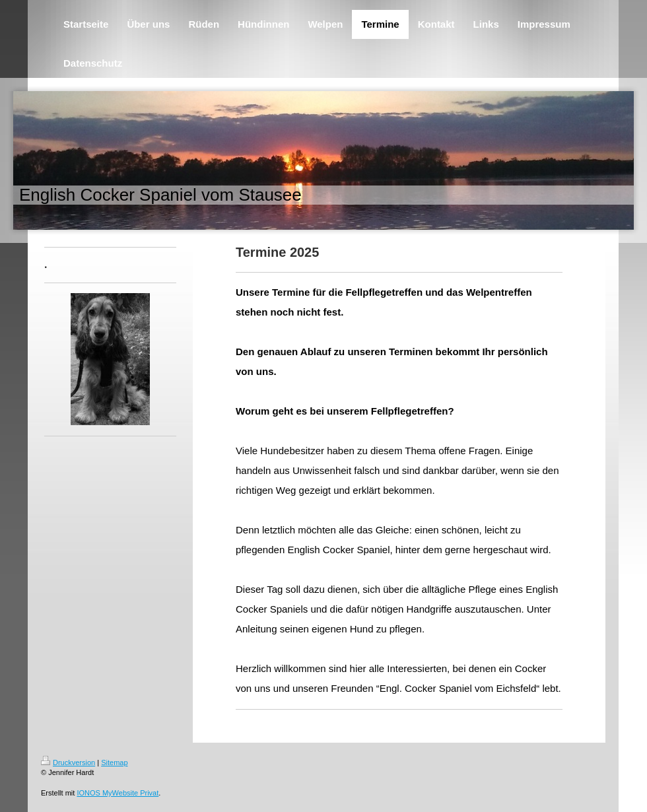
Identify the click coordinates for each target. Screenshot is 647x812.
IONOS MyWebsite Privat (118, 793)
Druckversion (68, 762)
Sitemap (114, 762)
